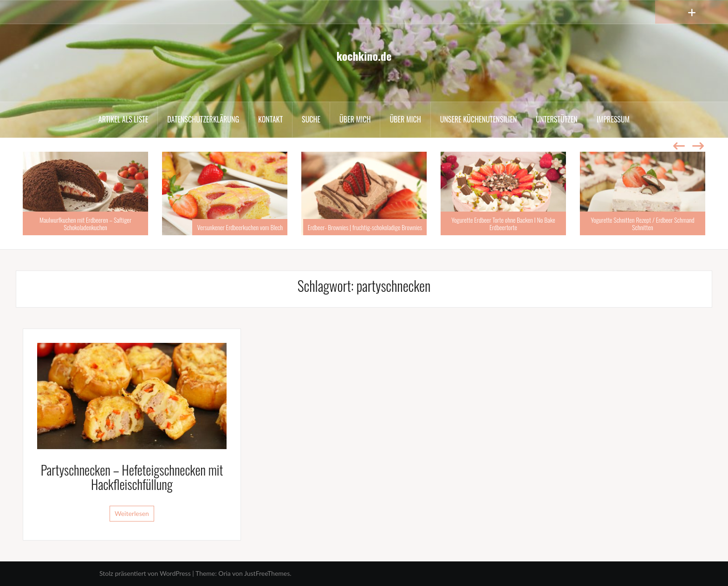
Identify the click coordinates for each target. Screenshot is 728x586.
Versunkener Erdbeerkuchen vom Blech (240, 227)
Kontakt (270, 119)
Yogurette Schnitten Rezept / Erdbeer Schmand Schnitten (642, 223)
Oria (224, 573)
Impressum (613, 119)
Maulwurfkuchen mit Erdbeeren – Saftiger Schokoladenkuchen (85, 223)
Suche (311, 119)
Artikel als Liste (123, 119)
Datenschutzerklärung (203, 119)
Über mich (355, 119)
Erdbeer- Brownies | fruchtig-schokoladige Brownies (365, 227)
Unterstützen (557, 119)
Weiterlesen (132, 513)
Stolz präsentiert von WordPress (145, 573)
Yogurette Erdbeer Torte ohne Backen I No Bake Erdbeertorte (503, 223)
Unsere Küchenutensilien (479, 119)
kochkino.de (364, 56)
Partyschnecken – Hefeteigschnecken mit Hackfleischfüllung (132, 477)
